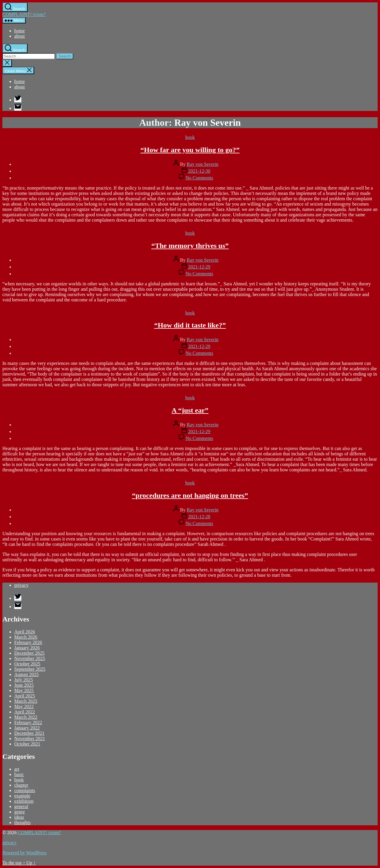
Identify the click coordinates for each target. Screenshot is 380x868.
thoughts (22, 822)
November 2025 (30, 658)
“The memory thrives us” (190, 246)
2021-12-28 (199, 517)
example (22, 796)
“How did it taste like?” (190, 325)
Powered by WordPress (24, 853)
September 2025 (30, 669)
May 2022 (24, 706)
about (20, 36)
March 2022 (26, 717)
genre (20, 812)
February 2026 (28, 642)
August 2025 (26, 674)
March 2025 (26, 701)
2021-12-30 (199, 171)
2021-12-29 (199, 267)
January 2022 (27, 728)
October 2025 (27, 664)
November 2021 (30, 739)
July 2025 (24, 680)
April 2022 (25, 712)
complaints (25, 790)
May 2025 (24, 690)
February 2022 (28, 722)
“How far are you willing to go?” (190, 150)
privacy (21, 585)
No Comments (199, 178)
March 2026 (26, 637)
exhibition (24, 801)
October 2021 (27, 744)
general (21, 806)
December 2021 (29, 733)
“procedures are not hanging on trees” (190, 495)
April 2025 (25, 696)
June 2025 (24, 685)
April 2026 (25, 632)
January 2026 (27, 648)
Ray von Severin (203, 164)
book (190, 137)
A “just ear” (190, 410)
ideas (19, 817)
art (17, 769)
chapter (21, 785)
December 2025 (29, 653)
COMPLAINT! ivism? (24, 14)
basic (19, 774)
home (20, 31)
